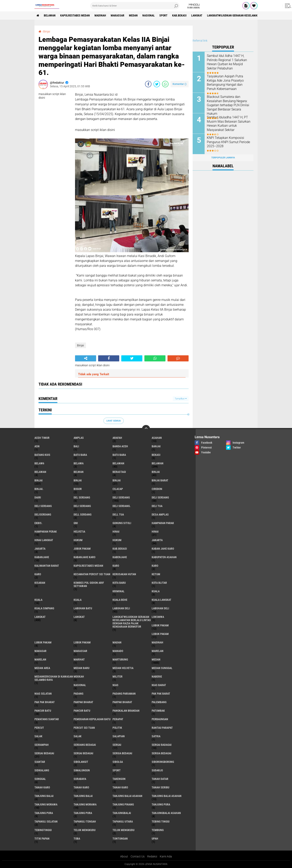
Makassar (118, 15)
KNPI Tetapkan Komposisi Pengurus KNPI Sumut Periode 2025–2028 (228, 142)
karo (116, 566)
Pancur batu (82, 711)
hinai (116, 532)
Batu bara (80, 455)
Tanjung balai (83, 796)
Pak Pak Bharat (45, 702)
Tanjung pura (44, 813)
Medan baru (82, 668)
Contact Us (138, 856)
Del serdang (82, 497)
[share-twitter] (157, 84)
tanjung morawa (46, 804)
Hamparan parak (163, 523)
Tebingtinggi (43, 830)
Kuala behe (120, 600)
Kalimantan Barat (47, 566)
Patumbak (158, 711)
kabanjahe (42, 557)
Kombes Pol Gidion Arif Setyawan (89, 584)
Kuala (38, 600)
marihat (79, 659)
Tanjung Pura (83, 813)
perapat (118, 719)
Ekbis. (38, 523)
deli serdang (121, 497)
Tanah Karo (120, 787)
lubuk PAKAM (160, 634)
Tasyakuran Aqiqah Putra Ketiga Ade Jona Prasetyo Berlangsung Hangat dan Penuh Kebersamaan (225, 83)
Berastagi (119, 472)
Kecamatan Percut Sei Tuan (92, 574)
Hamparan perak (46, 532)
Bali (76, 446)
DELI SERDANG (82, 506)
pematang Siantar (47, 719)
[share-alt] (86, 358)
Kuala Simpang (44, 608)
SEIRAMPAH (42, 745)
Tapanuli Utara (123, 822)
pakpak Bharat (122, 702)
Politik (117, 728)
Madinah (100, 15)
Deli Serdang (160, 497)
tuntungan (120, 839)
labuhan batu (83, 608)
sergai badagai (162, 745)
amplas (79, 438)
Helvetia (79, 532)
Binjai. (39, 489)
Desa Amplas (160, 515)
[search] (135, 6)
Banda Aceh (120, 446)
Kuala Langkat (162, 600)
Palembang (159, 702)
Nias (115, 685)
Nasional (149, 15)
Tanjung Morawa (85, 804)
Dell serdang (83, 515)
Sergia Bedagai (162, 753)
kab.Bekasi (179, 15)
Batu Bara (119, 455)
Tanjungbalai (122, 813)
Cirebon (157, 489)
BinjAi (78, 480)
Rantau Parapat (162, 728)
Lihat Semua (114, 421)
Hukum (117, 540)
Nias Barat (159, 685)
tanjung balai (44, 796)
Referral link (200, 41)
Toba (77, 839)
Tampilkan (181, 399)
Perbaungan (160, 719)
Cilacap (118, 489)
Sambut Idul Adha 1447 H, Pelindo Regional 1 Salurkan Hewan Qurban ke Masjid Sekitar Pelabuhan (227, 62)
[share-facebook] (148, 84)
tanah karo (42, 787)
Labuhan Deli (160, 608)
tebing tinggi (161, 822)
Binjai (47, 31)
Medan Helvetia (123, 668)
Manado (118, 651)
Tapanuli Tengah (85, 822)
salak (38, 736)
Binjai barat (160, 480)
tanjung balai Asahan (127, 796)
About (124, 856)
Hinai (155, 532)
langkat (197, 15)
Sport (163, 15)
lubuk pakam (160, 625)
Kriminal (119, 591)
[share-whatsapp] (165, 84)
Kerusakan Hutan (124, 574)
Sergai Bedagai (83, 753)
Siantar (40, 762)
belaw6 (39, 463)
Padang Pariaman (124, 694)
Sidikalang (42, 770)
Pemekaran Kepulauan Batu (92, 719)
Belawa (79, 463)
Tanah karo (81, 787)
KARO (38, 574)
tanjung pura (161, 804)
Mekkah (79, 677)
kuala (156, 591)
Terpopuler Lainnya (223, 158)
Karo (155, 566)
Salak (78, 736)
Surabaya (80, 779)
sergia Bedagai (122, 753)
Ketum (156, 574)
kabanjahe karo (84, 557)
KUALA (78, 600)
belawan (118, 463)
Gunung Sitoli (122, 523)
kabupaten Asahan (164, 557)
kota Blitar (159, 583)
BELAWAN (50, 15)
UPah (155, 839)
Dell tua (118, 515)
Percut (39, 728)
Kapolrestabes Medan (75, 15)
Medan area (42, 668)
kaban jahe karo (163, 549)
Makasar (40, 651)
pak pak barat (161, 694)
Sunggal (40, 779)
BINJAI (117, 480)
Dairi (38, 497)
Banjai (156, 446)
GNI (76, 523)
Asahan (157, 438)
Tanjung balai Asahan (167, 796)
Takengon (119, 779)
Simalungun (82, 770)
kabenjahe (120, 557)
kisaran (40, 583)
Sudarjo (157, 770)
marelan (158, 651)
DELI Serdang (43, 506)
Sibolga (118, 762)
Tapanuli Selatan (46, 822)
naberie (157, 677)
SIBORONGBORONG (163, 762)
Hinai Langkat (44, 540)
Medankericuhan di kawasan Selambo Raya (54, 678)
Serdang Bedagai (85, 745)
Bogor (78, 489)
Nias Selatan (43, 694)
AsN (37, 446)
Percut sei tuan (84, 728)
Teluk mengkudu (123, 830)
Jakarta (40, 549)
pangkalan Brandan (126, 711)
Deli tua (157, 506)
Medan (133, 15)
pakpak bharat (83, 702)
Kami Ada (166, 856)
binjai (156, 472)
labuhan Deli (121, 608)
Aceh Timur (42, 438)
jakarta (157, 540)
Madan (117, 642)
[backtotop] (146, 429)
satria (156, 736)
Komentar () (180, 84)
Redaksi (152, 856)
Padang (78, 694)
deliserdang (43, 515)
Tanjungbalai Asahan (166, 813)
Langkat (79, 617)
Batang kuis (42, 455)
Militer (118, 677)
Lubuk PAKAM (82, 642)
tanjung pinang (123, 804)
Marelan (40, 659)
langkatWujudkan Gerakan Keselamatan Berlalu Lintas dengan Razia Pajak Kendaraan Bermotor (132, 622)
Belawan (158, 463)
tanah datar (160, 779)
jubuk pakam (82, 549)
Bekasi (156, 455)
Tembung (158, 830)
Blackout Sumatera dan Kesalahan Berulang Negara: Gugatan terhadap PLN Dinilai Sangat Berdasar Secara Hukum (228, 105)
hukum (78, 540)
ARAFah (117, 438)
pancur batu (43, 711)
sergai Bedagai (44, 753)
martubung (120, 659)
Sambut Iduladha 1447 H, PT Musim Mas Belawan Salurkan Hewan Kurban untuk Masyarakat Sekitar (229, 124)
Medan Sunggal (162, 668)
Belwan (79, 472)
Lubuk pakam (43, 642)
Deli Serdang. (122, 506)
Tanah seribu (160, 787)
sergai (117, 745)
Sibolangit (81, 762)
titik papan (42, 839)
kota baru (119, 583)
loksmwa (158, 617)
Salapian (119, 736)
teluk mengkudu (85, 830)
